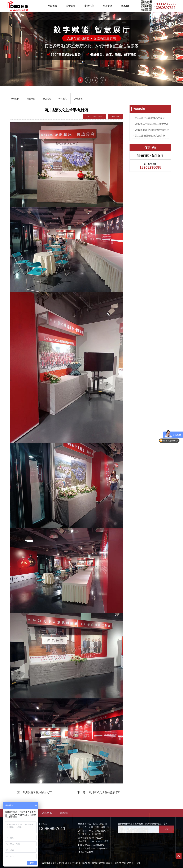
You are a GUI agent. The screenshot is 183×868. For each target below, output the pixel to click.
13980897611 (165, 8)
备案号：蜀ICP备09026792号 (120, 863)
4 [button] (103, 80)
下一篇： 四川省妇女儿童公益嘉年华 (99, 792)
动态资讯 (107, 6)
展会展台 (31, 99)
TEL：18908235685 (94, 116)
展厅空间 (15, 99)
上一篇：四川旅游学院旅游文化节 (32, 792)
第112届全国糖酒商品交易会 (150, 136)
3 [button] (95, 80)
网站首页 (52, 6)
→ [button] (177, 44)
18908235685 (165, 4)
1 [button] (80, 80)
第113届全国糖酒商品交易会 (150, 118)
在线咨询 (116, 116)
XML (139, 863)
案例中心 (89, 6)
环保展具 (63, 99)
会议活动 (47, 99)
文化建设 (78, 99)
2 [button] (88, 80)
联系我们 (126, 6)
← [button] (6, 44)
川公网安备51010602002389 (92, 863)
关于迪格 (71, 6)
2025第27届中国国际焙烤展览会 (152, 130)
